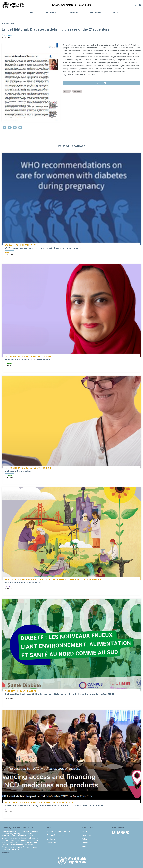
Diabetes (77, 91)
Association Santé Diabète (21, 691)
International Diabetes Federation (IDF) (28, 356)
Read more (6, 853)
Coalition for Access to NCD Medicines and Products (43, 802)
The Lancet (7, 35)
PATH (8, 802)
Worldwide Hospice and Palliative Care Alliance (74, 579)
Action (74, 13)
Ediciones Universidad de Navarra (25, 579)
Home (32, 13)
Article (67, 91)
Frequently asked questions (58, 831)
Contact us (51, 843)
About (116, 13)
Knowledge (52, 13)
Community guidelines (56, 835)
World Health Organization (21, 245)
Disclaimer (51, 839)
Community (95, 13)
